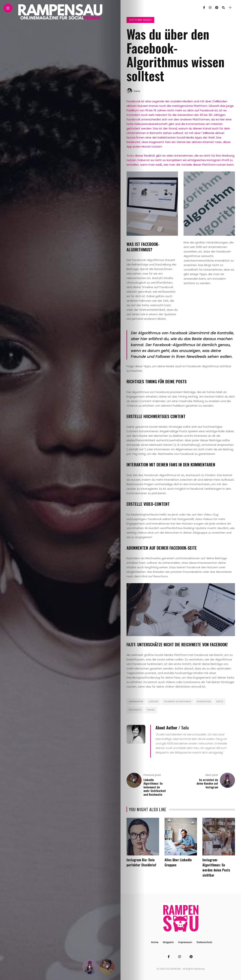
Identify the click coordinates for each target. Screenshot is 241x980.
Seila (137, 91)
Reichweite (135, 710)
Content (154, 702)
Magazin (168, 942)
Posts (220, 702)
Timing (151, 710)
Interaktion (204, 702)
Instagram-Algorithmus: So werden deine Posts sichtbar (216, 867)
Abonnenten (136, 702)
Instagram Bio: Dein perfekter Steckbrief (141, 862)
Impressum (185, 942)
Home (155, 942)
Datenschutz (204, 942)
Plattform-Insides (140, 20)
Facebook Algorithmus (178, 702)
